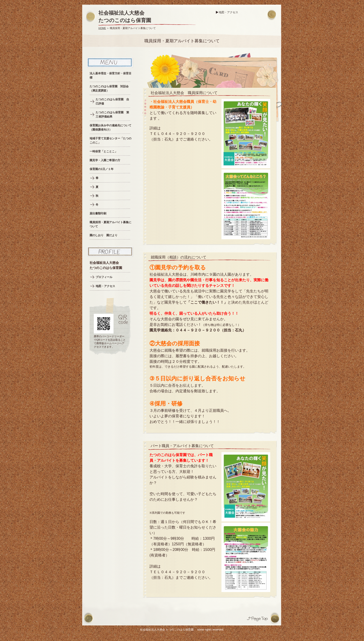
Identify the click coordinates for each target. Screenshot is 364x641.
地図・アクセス (228, 12)
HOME (102, 28)
